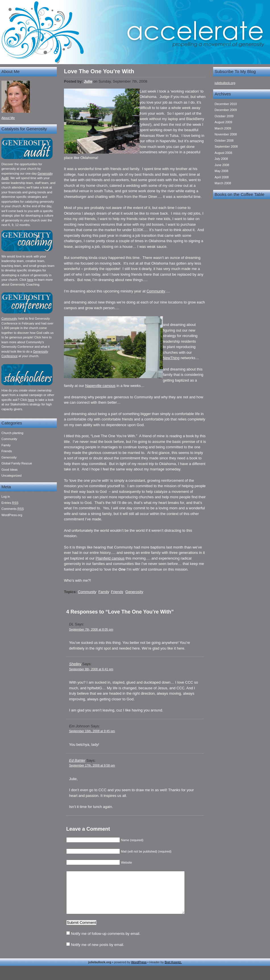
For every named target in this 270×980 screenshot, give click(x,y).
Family (6, 445)
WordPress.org (12, 515)
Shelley (75, 664)
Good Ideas (10, 470)
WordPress (139, 971)
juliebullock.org (225, 83)
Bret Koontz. (173, 971)
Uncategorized (12, 476)
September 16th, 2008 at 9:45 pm (92, 731)
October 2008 (224, 141)
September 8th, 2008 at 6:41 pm (91, 669)
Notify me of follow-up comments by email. (106, 942)
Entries (10, 503)
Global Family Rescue (17, 463)
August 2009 (223, 122)
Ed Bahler (77, 760)
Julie (88, 81)
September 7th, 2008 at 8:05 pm (91, 629)
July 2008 (221, 159)
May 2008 (221, 171)
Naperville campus (100, 386)
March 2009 (223, 128)
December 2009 (226, 110)
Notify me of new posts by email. (98, 953)
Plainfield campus (110, 558)
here (30, 280)
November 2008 (226, 134)
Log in (6, 497)
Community (9, 319)
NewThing (171, 358)
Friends (7, 451)
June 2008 (222, 165)
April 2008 (222, 177)
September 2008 (226, 146)
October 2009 (224, 116)
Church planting (12, 433)
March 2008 (223, 183)
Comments (13, 509)
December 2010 (226, 104)
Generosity (9, 457)
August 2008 (223, 153)
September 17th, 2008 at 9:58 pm (92, 765)
